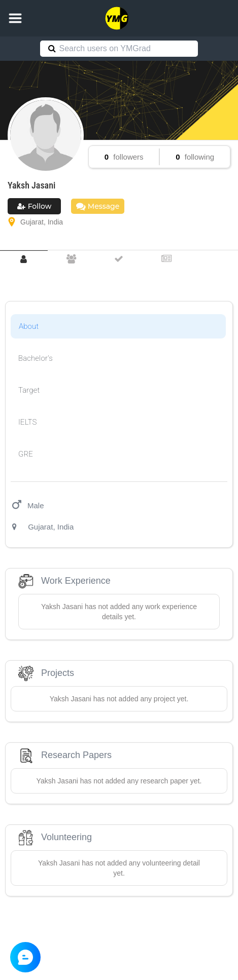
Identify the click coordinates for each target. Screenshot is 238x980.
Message (98, 206)
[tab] (24, 259)
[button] (15, 18)
